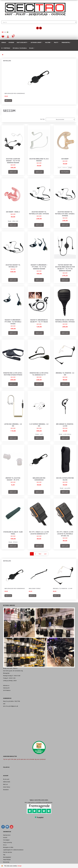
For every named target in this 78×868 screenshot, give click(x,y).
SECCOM (13, 165)
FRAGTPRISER (7, 860)
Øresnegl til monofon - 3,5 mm (65, 374)
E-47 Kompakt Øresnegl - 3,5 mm (39, 425)
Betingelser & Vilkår (8, 847)
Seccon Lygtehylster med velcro (65, 479)
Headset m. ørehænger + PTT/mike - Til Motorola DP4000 (13, 322)
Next (40, 554)
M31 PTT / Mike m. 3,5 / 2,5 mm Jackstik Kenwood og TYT (39, 533)
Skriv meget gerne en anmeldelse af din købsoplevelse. (39, 802)
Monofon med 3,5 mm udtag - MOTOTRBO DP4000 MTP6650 (13, 374)
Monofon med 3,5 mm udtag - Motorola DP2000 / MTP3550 (65, 321)
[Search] (76, 22)
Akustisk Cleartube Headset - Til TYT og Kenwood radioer (13, 161)
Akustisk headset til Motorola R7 (13, 266)
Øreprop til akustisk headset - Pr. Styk (13, 479)
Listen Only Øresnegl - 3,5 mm (13, 425)
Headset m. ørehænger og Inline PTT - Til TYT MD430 (39, 321)
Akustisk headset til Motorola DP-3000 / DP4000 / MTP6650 (65, 214)
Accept (19, 866)
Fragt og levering (7, 842)
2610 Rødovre (7, 690)
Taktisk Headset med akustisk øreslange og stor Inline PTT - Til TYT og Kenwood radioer (65, 268)
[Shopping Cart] (13, 37)
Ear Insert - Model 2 (13, 212)
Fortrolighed (6, 840)
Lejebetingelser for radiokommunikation (13, 850)
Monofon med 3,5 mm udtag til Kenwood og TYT (39, 374)
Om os (5, 845)
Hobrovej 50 (6, 688)
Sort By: (43, 119)
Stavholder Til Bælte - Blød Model (13, 533)
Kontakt (5, 837)
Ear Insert (65, 159)
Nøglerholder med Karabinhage (15, 93)
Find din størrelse (8, 852)
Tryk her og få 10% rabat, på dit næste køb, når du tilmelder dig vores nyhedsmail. (24, 759)
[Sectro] (35, 9)
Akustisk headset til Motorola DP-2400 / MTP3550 (39, 213)
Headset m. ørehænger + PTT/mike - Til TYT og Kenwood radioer (39, 267)
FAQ (4, 855)
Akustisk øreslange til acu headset (39, 160)
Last (45, 554)
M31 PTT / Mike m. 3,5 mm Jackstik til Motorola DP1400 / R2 (65, 534)
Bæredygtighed (7, 857)
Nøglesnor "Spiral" (35, 588)
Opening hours (7, 835)
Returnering (6, 862)
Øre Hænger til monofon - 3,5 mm (65, 425)
